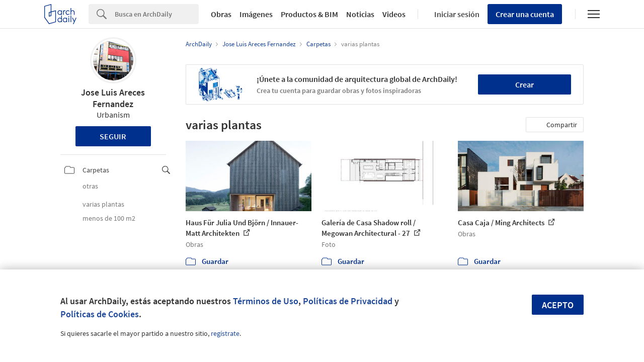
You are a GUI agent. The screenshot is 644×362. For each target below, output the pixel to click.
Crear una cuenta (525, 14)
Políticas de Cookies (100, 314)
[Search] (157, 14)
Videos (394, 14)
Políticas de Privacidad (348, 301)
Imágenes (256, 14)
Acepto (558, 305)
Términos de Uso (266, 301)
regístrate (225, 333)
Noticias (360, 14)
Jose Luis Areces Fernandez (113, 98)
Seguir (113, 136)
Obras (221, 14)
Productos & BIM (309, 14)
